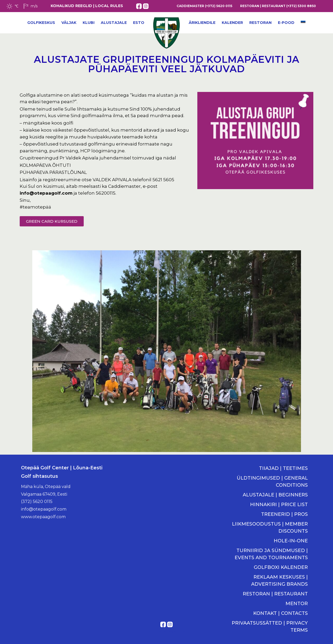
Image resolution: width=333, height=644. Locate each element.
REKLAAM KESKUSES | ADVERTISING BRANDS (279, 581)
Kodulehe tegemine (166, 631)
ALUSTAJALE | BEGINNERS (275, 495)
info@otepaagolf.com (46, 193)
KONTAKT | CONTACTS (281, 613)
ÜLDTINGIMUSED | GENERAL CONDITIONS (272, 482)
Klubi (89, 23)
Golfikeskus (41, 23)
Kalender (232, 23)
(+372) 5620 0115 (219, 6)
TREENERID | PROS (284, 514)
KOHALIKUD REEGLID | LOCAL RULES (87, 6)
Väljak (69, 23)
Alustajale (114, 23)
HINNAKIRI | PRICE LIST (279, 505)
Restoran (260, 23)
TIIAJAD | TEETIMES (283, 468)
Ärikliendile (202, 23)
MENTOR (297, 604)
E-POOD (286, 23)
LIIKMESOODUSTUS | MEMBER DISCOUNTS (270, 528)
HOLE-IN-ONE (291, 541)
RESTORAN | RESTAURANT (275, 594)
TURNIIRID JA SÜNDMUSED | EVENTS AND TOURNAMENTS (271, 554)
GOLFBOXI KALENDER (281, 567)
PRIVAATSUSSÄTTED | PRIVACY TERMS (270, 627)
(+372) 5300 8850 (301, 6)
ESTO (139, 23)
